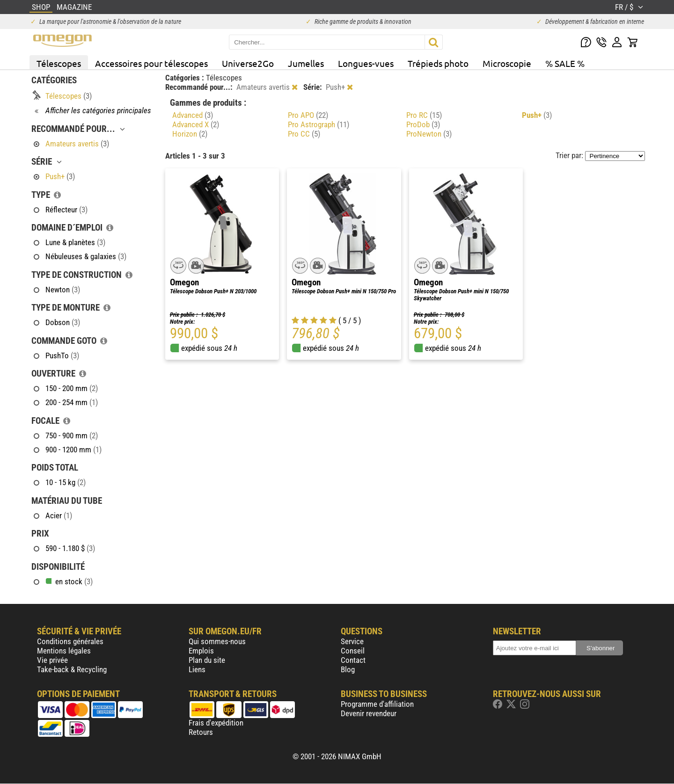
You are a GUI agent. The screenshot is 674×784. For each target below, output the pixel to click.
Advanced (193, 115)
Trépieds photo (438, 63)
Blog (348, 669)
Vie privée (52, 660)
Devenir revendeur (369, 713)
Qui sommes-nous (217, 641)
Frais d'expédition (216, 723)
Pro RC (424, 115)
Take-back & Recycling (72, 669)
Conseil (353, 651)
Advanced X (196, 124)
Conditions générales (70, 641)
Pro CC (304, 134)
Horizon (190, 134)
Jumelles (306, 63)
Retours (201, 732)
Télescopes (59, 63)
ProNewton (429, 134)
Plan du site (207, 660)
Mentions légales (64, 651)
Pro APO (308, 115)
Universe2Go (248, 63)
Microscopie (507, 63)
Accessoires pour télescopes (151, 63)
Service (352, 641)
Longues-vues (366, 63)
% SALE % (565, 63)
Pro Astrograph (319, 124)
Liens (197, 669)
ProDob (423, 124)
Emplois (201, 651)
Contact (353, 660)
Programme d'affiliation (377, 704)
